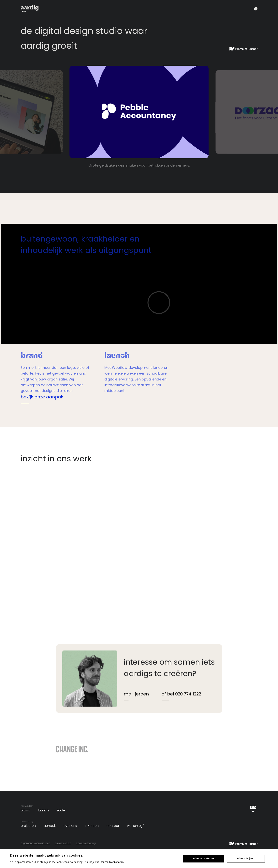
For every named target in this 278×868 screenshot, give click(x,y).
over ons (70, 826)
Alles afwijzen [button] (246, 858)
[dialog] (139, 859)
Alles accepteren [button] (204, 858)
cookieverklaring (86, 843)
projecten (28, 826)
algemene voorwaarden (35, 843)
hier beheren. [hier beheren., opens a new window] (117, 862)
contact (113, 826)
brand (25, 810)
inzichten (92, 826)
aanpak (50, 826)
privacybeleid (63, 843)
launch (43, 810)
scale (61, 810)
